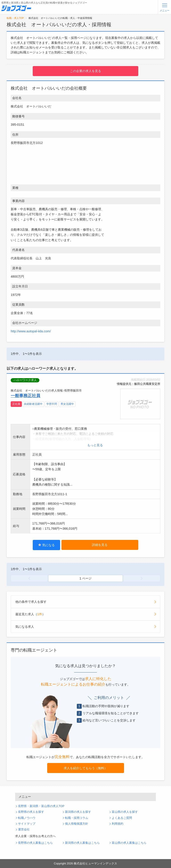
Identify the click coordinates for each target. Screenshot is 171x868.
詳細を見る (100, 545)
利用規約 (118, 824)
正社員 (16, 404)
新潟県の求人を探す (78, 812)
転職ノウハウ (27, 818)
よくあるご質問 (122, 818)
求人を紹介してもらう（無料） (85, 768)
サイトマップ (27, 824)
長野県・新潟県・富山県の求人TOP (41, 806)
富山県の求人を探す (125, 812)
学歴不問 (52, 404)
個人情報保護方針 (77, 824)
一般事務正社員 (25, 396)
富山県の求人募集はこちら (129, 843)
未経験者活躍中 (33, 404)
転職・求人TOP (15, 18)
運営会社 (24, 830)
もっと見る (95, 445)
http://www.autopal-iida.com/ (31, 331)
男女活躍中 (67, 404)
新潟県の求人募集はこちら (82, 843)
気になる (46, 545)
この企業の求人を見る (85, 71)
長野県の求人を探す (31, 812)
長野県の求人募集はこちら (35, 843)
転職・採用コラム (77, 818)
